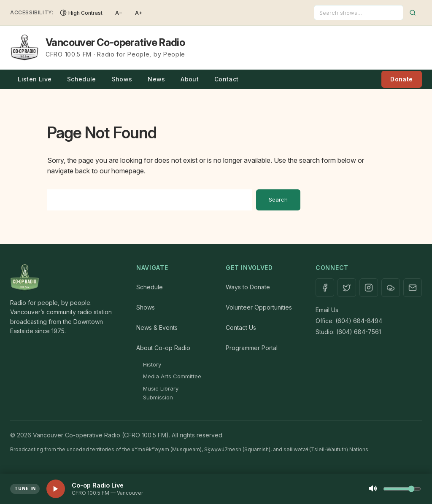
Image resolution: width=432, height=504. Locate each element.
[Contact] (413, 288)
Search (278, 199)
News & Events (157, 327)
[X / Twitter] (347, 288)
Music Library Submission (161, 393)
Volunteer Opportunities (259, 307)
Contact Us (241, 327)
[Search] (359, 13)
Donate (401, 79)
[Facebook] (325, 288)
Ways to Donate (248, 287)
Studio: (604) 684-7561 (348, 332)
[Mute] (373, 489)
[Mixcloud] (391, 288)
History (152, 364)
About (190, 79)
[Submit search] (413, 13)
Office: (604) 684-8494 (349, 321)
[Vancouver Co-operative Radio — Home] (98, 48)
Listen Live (35, 79)
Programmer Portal (252, 348)
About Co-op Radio (163, 348)
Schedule (82, 79)
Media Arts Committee (172, 376)
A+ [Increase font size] (139, 13)
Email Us (327, 310)
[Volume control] (402, 489)
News (156, 79)
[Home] (65, 278)
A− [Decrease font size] (119, 13)
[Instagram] (369, 288)
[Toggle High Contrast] (81, 13)
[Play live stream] (56, 489)
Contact (226, 79)
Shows (122, 79)
